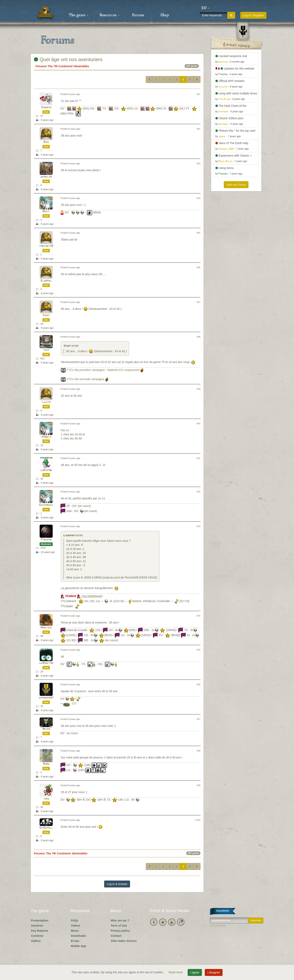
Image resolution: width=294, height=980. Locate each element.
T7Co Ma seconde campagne (86, 379)
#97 (199, 719)
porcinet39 (46, 246)
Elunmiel (46, 281)
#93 (199, 526)
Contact (116, 936)
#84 (199, 198)
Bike (46, 142)
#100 (198, 820)
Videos (76, 926)
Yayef (46, 315)
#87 (199, 302)
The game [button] (79, 15)
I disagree (214, 972)
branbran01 (46, 698)
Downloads (79, 936)
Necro (46, 729)
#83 (199, 163)
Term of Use (119, 926)
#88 (199, 337)
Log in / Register (253, 15)
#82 (199, 129)
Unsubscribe (218, 926)
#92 (199, 492)
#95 (199, 650)
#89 (199, 389)
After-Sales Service (124, 941)
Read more (176, 972)
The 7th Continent (60, 66)
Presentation (40, 920)
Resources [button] (110, 15)
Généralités (81, 66)
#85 (199, 233)
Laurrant (69, 536)
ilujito (46, 402)
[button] (206, 8)
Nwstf (46, 211)
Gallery (36, 941)
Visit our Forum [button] (236, 185)
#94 (199, 616)
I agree (195, 972)
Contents (37, 936)
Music (75, 931)
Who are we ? (120, 920)
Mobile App (79, 946)
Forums (138, 15)
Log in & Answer (117, 884)
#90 (199, 424)
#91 (199, 458)
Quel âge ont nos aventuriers (68, 59)
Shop (165, 15)
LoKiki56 (46, 470)
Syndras (46, 108)
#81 (199, 94)
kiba (46, 350)
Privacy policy (120, 931)
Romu (46, 764)
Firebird (46, 540)
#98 (199, 751)
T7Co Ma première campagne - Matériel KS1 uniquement (103, 370)
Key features (40, 931)
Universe (37, 926)
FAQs (75, 920)
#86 (199, 267)
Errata (75, 941)
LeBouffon (46, 663)
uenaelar (46, 177)
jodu (46, 799)
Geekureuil (46, 505)
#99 (199, 785)
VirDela (46, 437)
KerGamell (46, 828)
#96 (199, 684)
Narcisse (46, 628)
